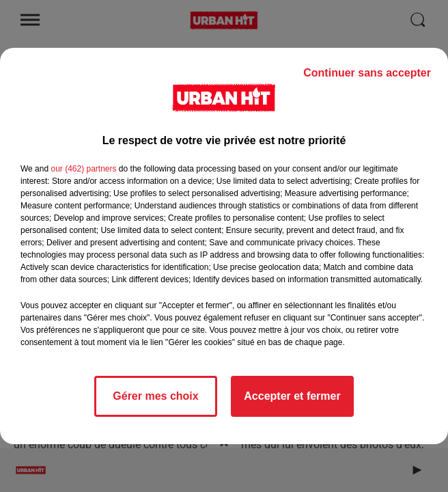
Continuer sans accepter (367, 73)
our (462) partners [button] (83, 169)
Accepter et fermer (292, 396)
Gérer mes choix (155, 396)
